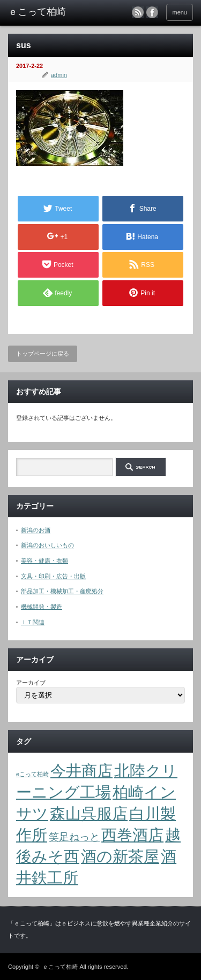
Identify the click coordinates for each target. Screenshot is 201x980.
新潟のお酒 (36, 530)
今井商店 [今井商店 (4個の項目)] (81, 771)
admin (59, 75)
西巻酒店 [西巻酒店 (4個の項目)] (132, 835)
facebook (152, 12)
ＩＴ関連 (33, 622)
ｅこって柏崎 (60, 967)
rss (138, 12)
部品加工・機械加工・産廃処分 (62, 591)
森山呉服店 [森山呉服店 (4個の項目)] (89, 813)
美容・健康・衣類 (44, 561)
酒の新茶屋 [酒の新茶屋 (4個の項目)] (120, 856)
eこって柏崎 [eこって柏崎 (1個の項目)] (32, 774)
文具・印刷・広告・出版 (53, 576)
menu (180, 12)
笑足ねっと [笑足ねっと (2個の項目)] (74, 837)
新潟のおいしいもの (47, 545)
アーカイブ (31, 683)
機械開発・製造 (42, 607)
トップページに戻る (43, 354)
